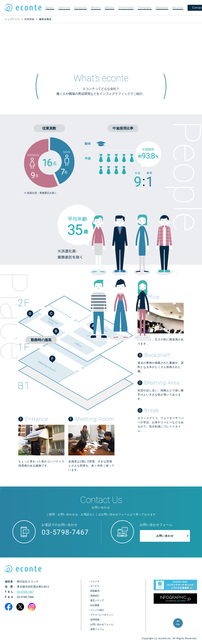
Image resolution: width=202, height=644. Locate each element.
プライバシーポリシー (102, 615)
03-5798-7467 (65, 532)
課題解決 (95, 591)
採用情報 (95, 620)
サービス (95, 586)
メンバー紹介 (97, 610)
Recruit (178, 8)
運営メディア (97, 600)
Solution (81, 8)
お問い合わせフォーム (102, 624)
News (50, 8)
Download (126, 8)
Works (96, 8)
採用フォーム (97, 629)
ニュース (95, 581)
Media (110, 8)
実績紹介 (95, 596)
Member (162, 8)
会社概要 (95, 605)
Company (145, 8)
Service (64, 8)
